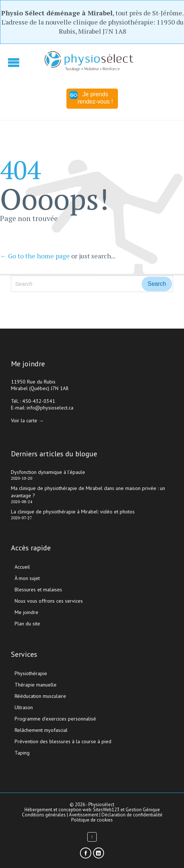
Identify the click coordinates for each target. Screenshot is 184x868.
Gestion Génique (143, 810)
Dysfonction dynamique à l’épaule (48, 472)
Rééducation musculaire (40, 696)
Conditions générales (44, 815)
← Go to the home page (35, 256)
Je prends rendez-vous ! (91, 98)
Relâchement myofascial (41, 730)
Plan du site (27, 624)
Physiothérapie (31, 673)
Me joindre (26, 612)
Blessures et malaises (38, 590)
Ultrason (24, 707)
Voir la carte (24, 420)
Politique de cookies (92, 820)
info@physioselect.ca (50, 408)
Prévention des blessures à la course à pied (63, 741)
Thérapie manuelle (36, 685)
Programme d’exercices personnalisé (55, 719)
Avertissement (84, 815)
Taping (22, 753)
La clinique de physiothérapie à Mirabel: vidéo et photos (73, 512)
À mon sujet (27, 578)
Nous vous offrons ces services (49, 601)
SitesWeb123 (106, 810)
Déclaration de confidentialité (132, 815)
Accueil (22, 567)
